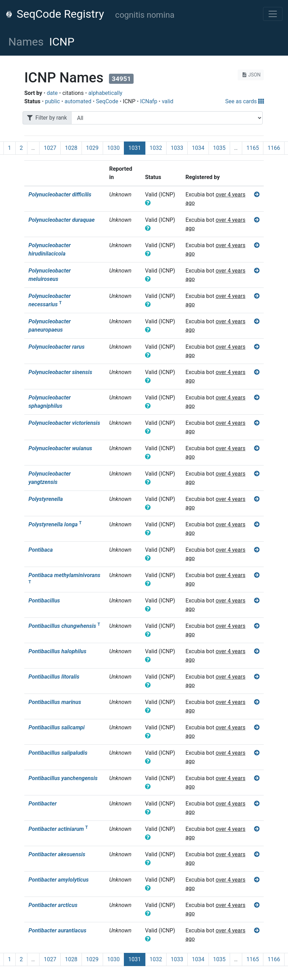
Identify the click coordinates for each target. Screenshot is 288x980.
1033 (177, 148)
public (53, 101)
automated (78, 101)
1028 (71, 148)
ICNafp (149, 101)
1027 (50, 148)
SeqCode (107, 101)
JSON (251, 75)
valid (167, 101)
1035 (219, 148)
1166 (274, 148)
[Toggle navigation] (273, 14)
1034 (198, 148)
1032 (156, 148)
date (52, 93)
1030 (113, 148)
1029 (92, 148)
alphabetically (105, 93)
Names (26, 42)
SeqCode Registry (55, 14)
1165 (253, 148)
